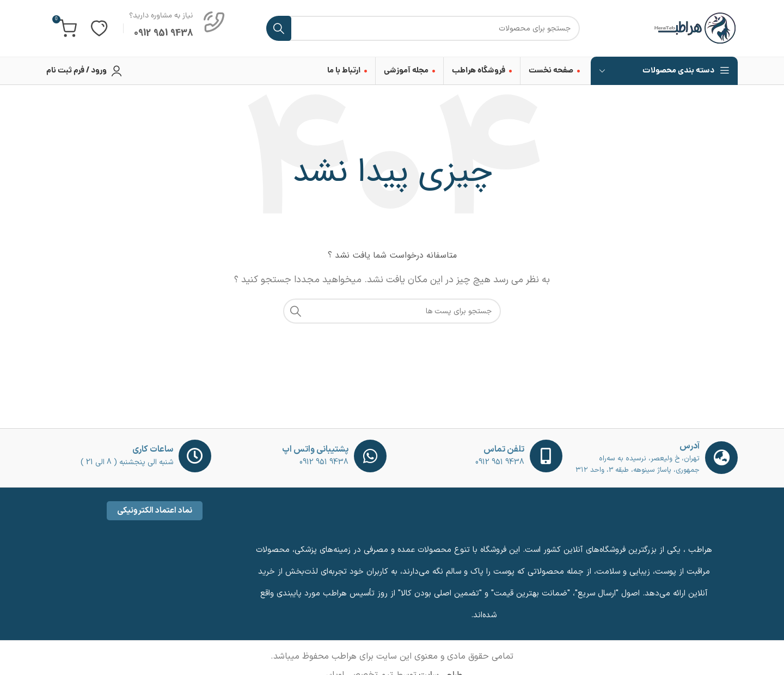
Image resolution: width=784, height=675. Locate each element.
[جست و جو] (423, 28)
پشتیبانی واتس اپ (315, 449)
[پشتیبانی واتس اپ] (370, 456)
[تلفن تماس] (546, 456)
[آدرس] (721, 458)
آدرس (690, 446)
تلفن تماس (504, 449)
